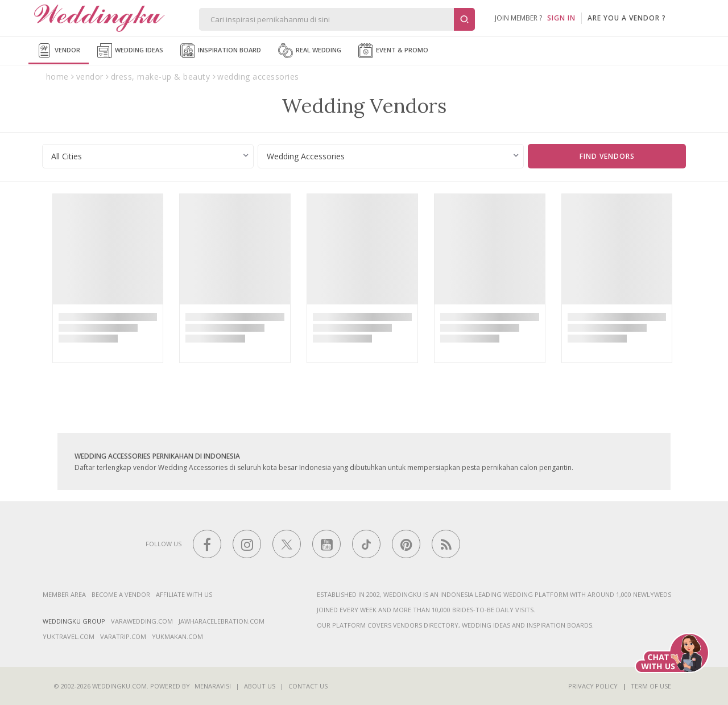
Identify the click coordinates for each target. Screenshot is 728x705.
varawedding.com (142, 621)
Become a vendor (121, 594)
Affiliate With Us (184, 594)
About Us (260, 686)
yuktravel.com (69, 636)
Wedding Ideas (130, 51)
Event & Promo (393, 51)
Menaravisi (213, 686)
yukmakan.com (177, 636)
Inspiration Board (221, 51)
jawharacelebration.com (222, 621)
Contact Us (308, 686)
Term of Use (651, 686)
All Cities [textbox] (67, 156)
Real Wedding (310, 51)
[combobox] (148, 156)
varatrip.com (123, 636)
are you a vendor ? (627, 18)
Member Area (64, 594)
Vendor (59, 51)
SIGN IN (561, 18)
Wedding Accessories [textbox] (306, 156)
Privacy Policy (593, 686)
